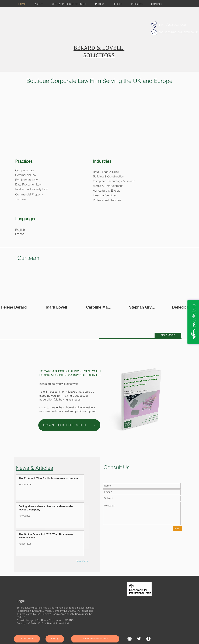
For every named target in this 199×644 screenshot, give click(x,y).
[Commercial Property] (30, 194)
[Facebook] (148, 639)
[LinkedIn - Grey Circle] (130, 639)
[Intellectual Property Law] (32, 189)
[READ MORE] (168, 335)
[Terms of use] (27, 639)
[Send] (177, 529)
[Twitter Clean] (139, 639)
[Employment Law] (27, 180)
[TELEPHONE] (154, 25)
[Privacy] (55, 639)
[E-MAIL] (154, 32)
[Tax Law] (21, 199)
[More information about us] (95, 639)
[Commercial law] (26, 175)
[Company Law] (25, 170)
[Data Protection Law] (29, 185)
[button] (69, 425)
